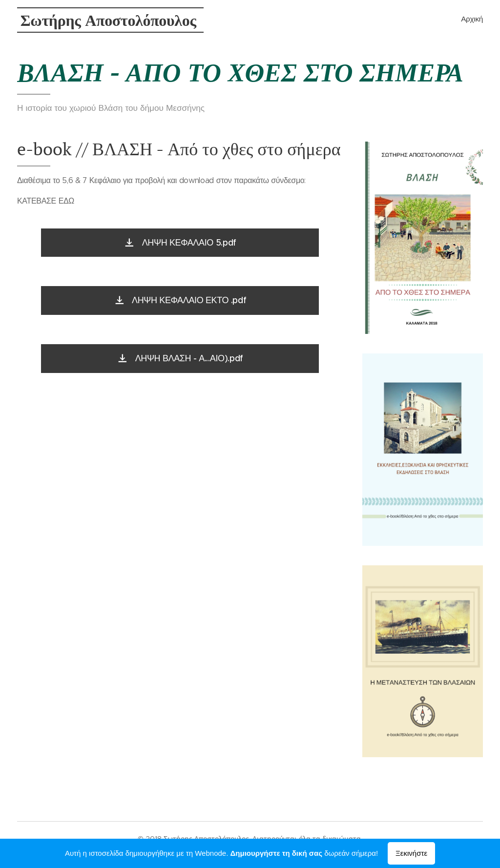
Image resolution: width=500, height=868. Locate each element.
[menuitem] (482, 20)
